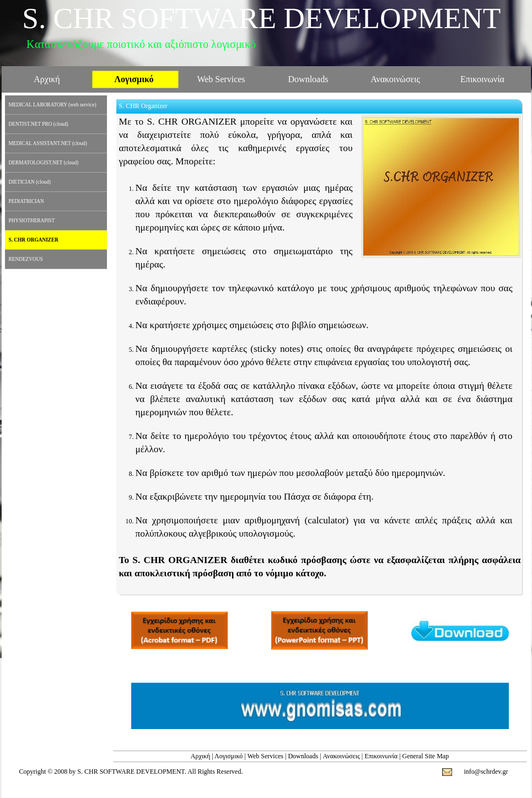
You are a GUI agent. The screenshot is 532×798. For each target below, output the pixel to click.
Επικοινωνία (381, 756)
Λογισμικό (229, 756)
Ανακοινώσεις (342, 756)
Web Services (265, 756)
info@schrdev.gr (486, 772)
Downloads (303, 756)
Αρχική (201, 756)
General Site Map (426, 756)
